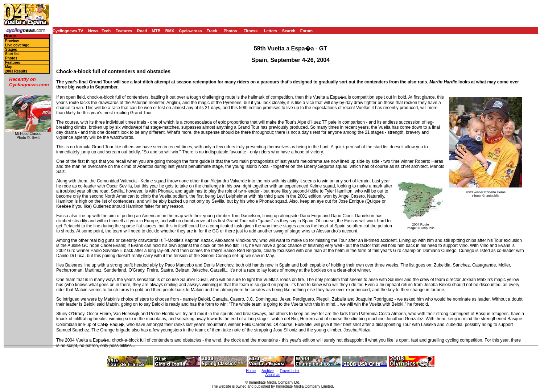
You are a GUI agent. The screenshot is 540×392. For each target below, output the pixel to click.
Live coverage (17, 45)
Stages (11, 49)
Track (212, 31)
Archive (267, 371)
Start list (12, 54)
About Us (273, 375)
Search (289, 31)
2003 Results (16, 71)
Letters (271, 31)
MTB (156, 31)
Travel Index (290, 371)
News (93, 31)
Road (142, 31)
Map (9, 67)
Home (10, 36)
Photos (230, 31)
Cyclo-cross (191, 31)
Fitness (250, 31)
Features (124, 31)
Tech (106, 31)
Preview (12, 41)
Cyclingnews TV (68, 31)
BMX (170, 31)
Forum (306, 31)
